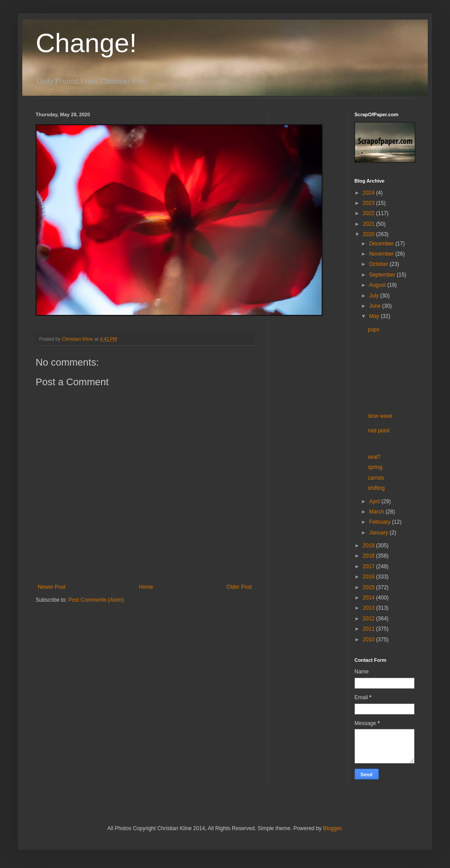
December (382, 244)
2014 (369, 598)
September (383, 275)
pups (373, 330)
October (379, 264)
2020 (369, 234)
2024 (369, 193)
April (375, 501)
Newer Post (52, 587)
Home (146, 587)
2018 (369, 556)
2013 (369, 608)
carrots (376, 478)
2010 (369, 640)
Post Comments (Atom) (96, 600)
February (380, 522)
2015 (369, 587)
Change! (86, 43)
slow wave (380, 416)
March (377, 512)
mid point (378, 431)
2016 (369, 577)
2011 (369, 629)
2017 (369, 566)
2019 (369, 546)
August (378, 285)
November (382, 254)
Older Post (239, 587)
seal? (374, 457)
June (375, 306)
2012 (369, 619)
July (374, 296)
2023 (369, 203)
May (375, 316)
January (379, 533)
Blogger (332, 828)
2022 (369, 213)
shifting (376, 488)
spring (375, 467)
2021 (369, 224)
